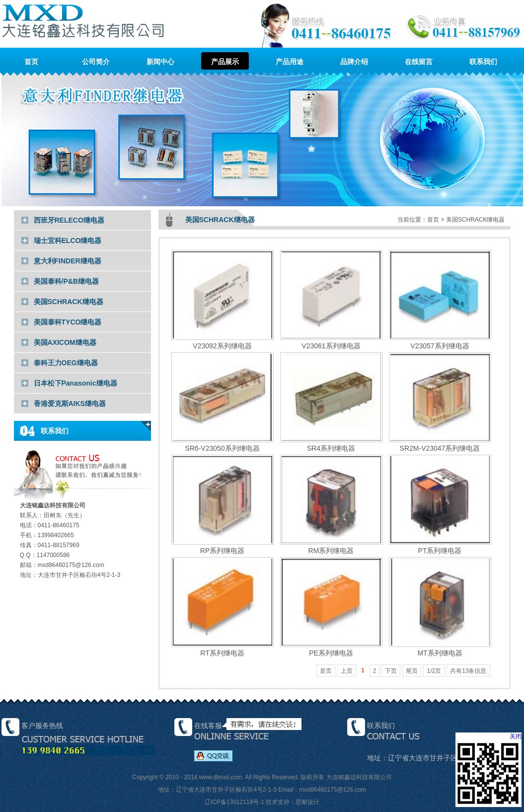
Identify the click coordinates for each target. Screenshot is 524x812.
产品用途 (290, 62)
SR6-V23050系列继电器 (223, 444)
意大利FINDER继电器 (68, 261)
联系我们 (483, 62)
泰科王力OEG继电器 (66, 363)
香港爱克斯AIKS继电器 (70, 404)
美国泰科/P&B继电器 (66, 281)
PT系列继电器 (440, 546)
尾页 (412, 671)
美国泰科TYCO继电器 (68, 322)
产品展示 (225, 62)
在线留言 (419, 62)
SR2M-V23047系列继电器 (440, 444)
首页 (31, 62)
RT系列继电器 (223, 649)
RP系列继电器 (223, 546)
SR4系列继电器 (331, 444)
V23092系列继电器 (223, 342)
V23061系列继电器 (331, 342)
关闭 (516, 736)
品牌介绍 (354, 62)
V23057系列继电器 (440, 342)
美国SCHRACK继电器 (69, 302)
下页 (391, 671)
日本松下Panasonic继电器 (75, 383)
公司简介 (96, 62)
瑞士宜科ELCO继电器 (68, 241)
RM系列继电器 (331, 546)
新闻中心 (160, 62)
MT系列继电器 (440, 649)
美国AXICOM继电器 (65, 342)
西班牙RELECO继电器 (69, 220)
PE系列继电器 (331, 649)
